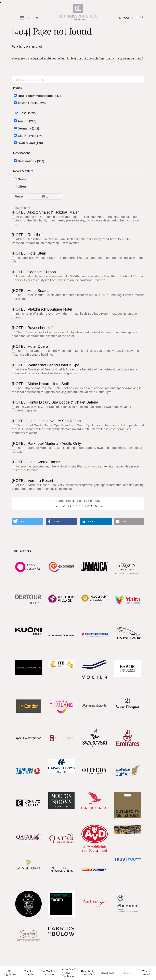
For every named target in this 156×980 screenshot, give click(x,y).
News (22, 179)
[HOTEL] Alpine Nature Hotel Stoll (40, 384)
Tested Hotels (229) (32, 103)
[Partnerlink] (28, 567)
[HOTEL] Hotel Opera (30, 346)
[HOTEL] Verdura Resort (32, 481)
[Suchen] (142, 18)
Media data (107, 973)
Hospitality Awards (88, 973)
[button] (28, 521)
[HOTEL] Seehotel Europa (34, 272)
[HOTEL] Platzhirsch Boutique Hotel (42, 309)
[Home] (78, 13)
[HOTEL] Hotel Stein (29, 253)
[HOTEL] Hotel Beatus (31, 291)
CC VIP (127, 973)
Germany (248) (28, 128)
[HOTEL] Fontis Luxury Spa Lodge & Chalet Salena (55, 402)
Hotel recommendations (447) (39, 96)
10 (95, 506)
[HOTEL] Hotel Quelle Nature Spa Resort (46, 421)
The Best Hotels (29, 973)
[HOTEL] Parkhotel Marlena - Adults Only (46, 443)
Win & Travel (146, 973)
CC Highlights (10, 973)
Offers (22, 186)
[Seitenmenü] (22, 18)
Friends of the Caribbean (68, 973)
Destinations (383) (31, 161)
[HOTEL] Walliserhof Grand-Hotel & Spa (45, 365)
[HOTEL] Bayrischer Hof (32, 328)
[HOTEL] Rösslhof (27, 235)
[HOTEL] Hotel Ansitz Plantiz (36, 462)
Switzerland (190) (30, 143)
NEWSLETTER (129, 18)
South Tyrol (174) (30, 136)
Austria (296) (27, 121)
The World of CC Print (49, 973)
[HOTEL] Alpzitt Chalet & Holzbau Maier (45, 212)
